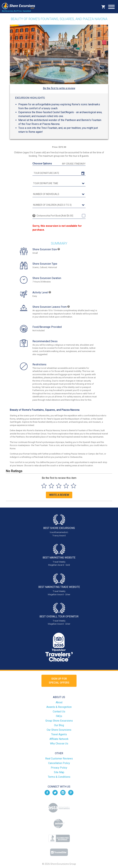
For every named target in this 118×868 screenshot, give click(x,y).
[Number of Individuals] (59, 194)
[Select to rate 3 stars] (59, 486)
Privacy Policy (59, 768)
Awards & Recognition (59, 707)
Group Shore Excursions (59, 721)
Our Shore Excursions (59, 730)
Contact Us (59, 712)
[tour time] (59, 183)
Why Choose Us (59, 744)
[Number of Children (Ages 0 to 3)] (59, 205)
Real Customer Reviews (59, 759)
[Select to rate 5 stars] (74, 486)
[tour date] (59, 173)
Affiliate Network (59, 739)
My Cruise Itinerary (74, 164)
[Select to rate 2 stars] (51, 486)
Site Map (59, 772)
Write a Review (59, 495)
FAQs (59, 716)
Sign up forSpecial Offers (59, 681)
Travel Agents (59, 734)
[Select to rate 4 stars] (66, 486)
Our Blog (59, 725)
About (59, 702)
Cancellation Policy (59, 763)
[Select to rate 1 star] (44, 486)
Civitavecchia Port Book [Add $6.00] (55, 216)
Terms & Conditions (59, 777)
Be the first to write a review (59, 88)
